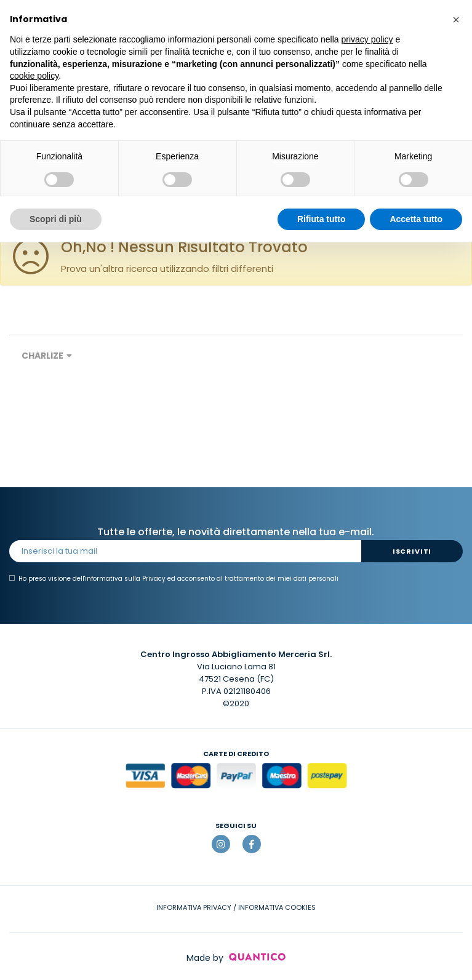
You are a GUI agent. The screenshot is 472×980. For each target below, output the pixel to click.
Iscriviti (412, 551)
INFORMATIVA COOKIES (277, 907)
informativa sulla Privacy (125, 579)
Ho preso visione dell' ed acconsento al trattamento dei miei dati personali (174, 579)
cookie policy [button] (34, 76)
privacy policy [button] (367, 39)
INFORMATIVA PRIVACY (194, 907)
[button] (456, 20)
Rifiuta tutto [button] (322, 219)
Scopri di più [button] (56, 219)
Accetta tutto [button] (416, 219)
